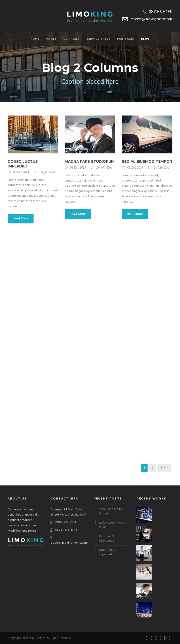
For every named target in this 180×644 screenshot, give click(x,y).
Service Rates (98, 39)
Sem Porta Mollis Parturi (110, 511)
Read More (21, 218)
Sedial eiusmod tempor (147, 162)
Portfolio (126, 39)
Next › (164, 468)
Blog (145, 39)
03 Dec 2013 (21, 172)
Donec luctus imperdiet (23, 164)
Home (35, 39)
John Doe (49, 172)
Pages (51, 39)
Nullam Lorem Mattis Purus (113, 525)
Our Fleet (72, 39)
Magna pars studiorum (90, 162)
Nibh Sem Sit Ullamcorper (107, 539)
